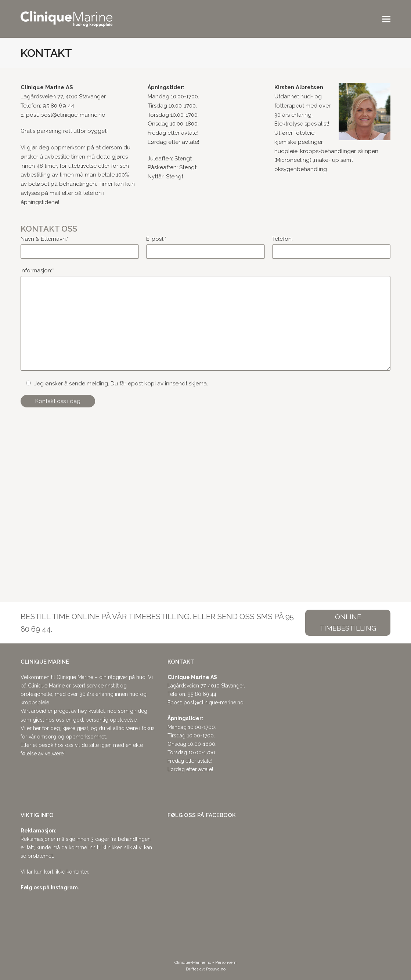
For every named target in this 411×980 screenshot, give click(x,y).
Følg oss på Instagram (49, 888)
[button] (386, 19)
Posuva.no (216, 969)
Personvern (226, 963)
